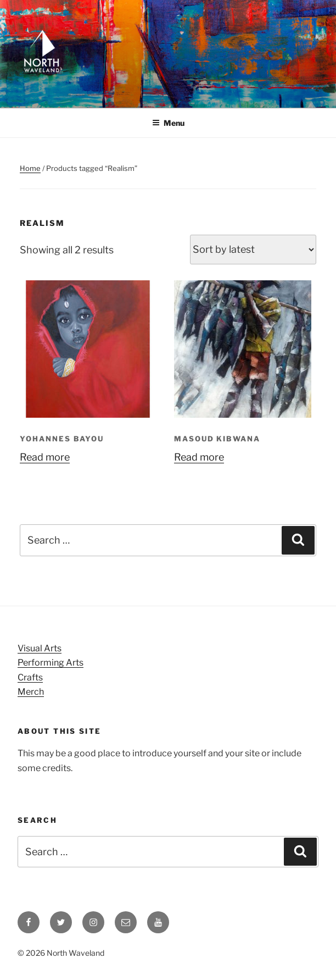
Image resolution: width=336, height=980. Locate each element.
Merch (31, 692)
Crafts (30, 677)
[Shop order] (253, 250)
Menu (168, 123)
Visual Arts (40, 648)
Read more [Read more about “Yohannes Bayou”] (45, 457)
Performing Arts (51, 663)
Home (30, 168)
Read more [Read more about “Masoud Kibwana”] (199, 457)
